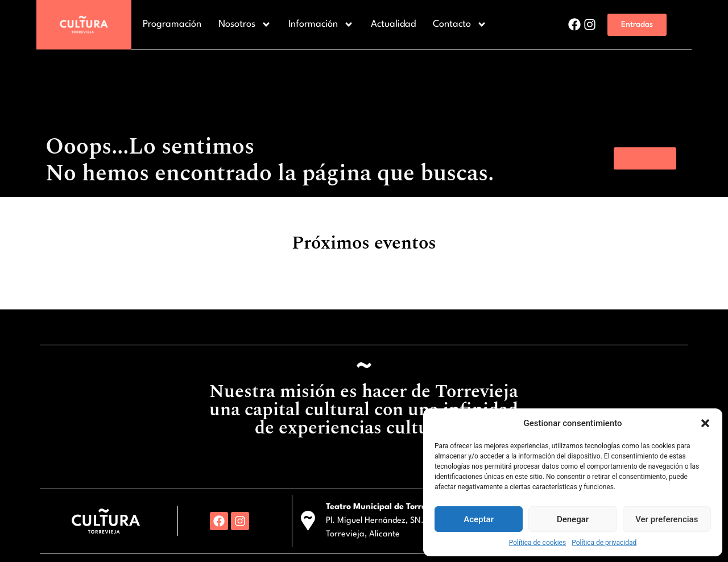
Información (321, 24)
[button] (705, 423)
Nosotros (245, 24)
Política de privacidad (604, 543)
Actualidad (393, 24)
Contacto (460, 24)
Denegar (573, 519)
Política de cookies (538, 543)
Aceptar (479, 519)
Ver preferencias (667, 519)
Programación (172, 24)
